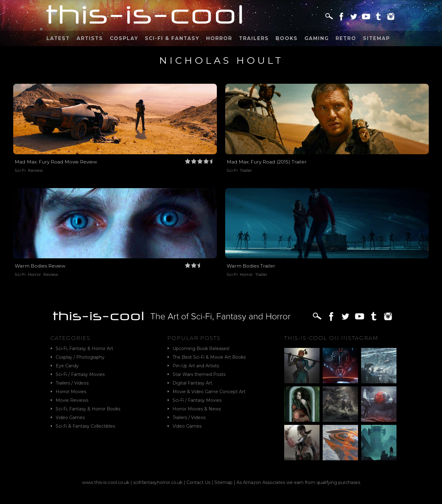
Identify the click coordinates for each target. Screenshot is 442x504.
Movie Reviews (72, 400)
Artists (90, 38)
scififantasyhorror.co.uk (158, 482)
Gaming (317, 38)
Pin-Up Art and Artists (196, 366)
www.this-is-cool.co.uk (106, 482)
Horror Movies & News (197, 409)
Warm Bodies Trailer (251, 266)
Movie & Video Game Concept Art (209, 392)
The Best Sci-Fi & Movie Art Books (209, 357)
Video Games (70, 417)
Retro (346, 38)
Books (287, 38)
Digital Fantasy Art (192, 383)
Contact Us (198, 482)
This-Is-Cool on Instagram (331, 338)
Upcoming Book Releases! (201, 349)
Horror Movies (71, 392)
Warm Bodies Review (40, 266)
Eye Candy (67, 366)
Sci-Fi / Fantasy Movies (80, 374)
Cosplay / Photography (80, 357)
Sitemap (376, 38)
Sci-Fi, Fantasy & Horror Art (84, 349)
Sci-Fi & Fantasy (172, 38)
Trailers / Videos (72, 383)
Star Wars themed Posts (199, 374)
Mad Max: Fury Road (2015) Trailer (267, 162)
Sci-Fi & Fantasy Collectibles (85, 426)
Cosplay (124, 38)
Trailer (246, 170)
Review (35, 170)
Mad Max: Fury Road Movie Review (56, 162)
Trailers (254, 38)
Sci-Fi (20, 170)
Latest (58, 38)
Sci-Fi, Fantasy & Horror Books (88, 409)
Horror (219, 38)
